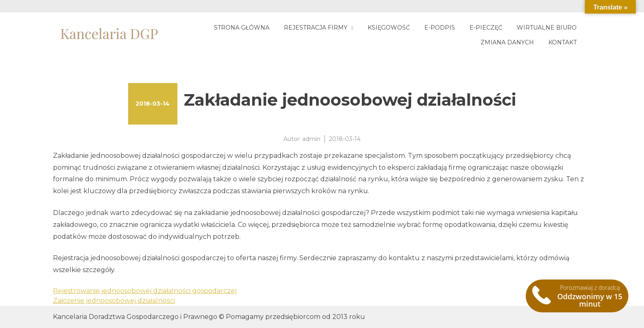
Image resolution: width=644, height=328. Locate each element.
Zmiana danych (507, 42)
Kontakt (562, 42)
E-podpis (440, 28)
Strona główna (242, 28)
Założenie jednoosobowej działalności (114, 301)
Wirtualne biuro (547, 28)
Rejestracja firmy (316, 28)
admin (311, 139)
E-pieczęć (486, 28)
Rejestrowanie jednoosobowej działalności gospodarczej (145, 291)
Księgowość (389, 28)
